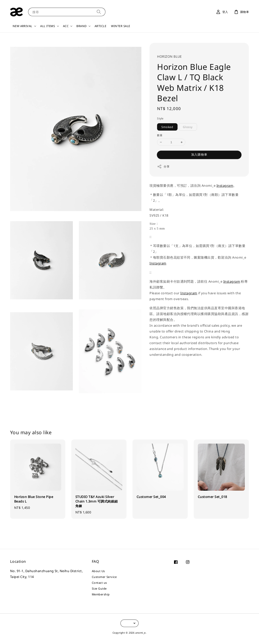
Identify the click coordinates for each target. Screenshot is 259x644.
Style (160, 118)
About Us (98, 571)
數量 (160, 135)
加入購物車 (199, 154)
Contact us (99, 583)
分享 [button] (163, 167)
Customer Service (104, 577)
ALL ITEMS (48, 26)
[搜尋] (99, 12)
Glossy (188, 127)
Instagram (225, 185)
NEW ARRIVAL (23, 26)
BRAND (81, 26)
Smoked (167, 127)
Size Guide (99, 588)
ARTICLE (100, 26)
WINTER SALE (121, 26)
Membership (101, 594)
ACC (66, 26)
